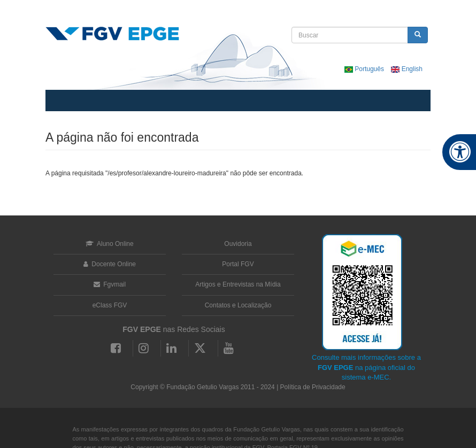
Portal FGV (238, 264)
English (407, 69)
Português (365, 69)
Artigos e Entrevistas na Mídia (238, 284)
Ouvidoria (238, 244)
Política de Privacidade (313, 387)
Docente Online (110, 264)
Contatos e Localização (238, 305)
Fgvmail (110, 284)
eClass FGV (110, 305)
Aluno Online (109, 244)
